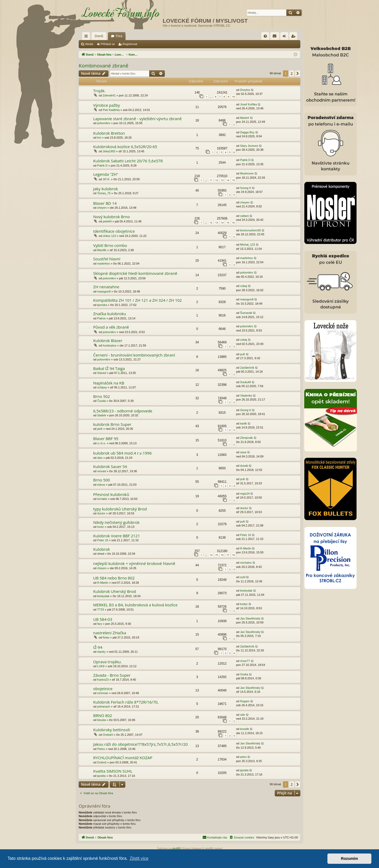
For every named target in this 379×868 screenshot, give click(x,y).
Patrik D (102, 165)
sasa (243, 452)
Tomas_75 (104, 193)
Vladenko (246, 396)
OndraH (108, 735)
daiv (100, 458)
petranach (104, 706)
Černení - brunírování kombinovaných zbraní (134, 355)
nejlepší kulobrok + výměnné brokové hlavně (134, 563)
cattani (244, 216)
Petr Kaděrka (111, 110)
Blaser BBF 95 (106, 438)
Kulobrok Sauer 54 (110, 466)
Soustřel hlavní (107, 259)
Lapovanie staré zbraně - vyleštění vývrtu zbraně (137, 119)
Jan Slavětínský (250, 618)
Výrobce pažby (107, 105)
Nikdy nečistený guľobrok (116, 522)
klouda (101, 720)
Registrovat (130, 44)
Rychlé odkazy (87, 37)
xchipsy (102, 387)
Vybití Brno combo (110, 245)
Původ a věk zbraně (111, 327)
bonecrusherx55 (250, 230)
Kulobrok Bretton (109, 133)
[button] (298, 74)
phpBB (176, 849)
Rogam (245, 701)
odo (242, 715)
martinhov (103, 264)
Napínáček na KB (109, 383)
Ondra (244, 674)
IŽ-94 (98, 647)
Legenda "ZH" (106, 174)
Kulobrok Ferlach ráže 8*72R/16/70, (126, 702)
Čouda (101, 401)
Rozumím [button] (349, 859)
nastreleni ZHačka (110, 633)
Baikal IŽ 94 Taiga (109, 368)
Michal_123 (247, 245)
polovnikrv (104, 123)
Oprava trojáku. (108, 662)
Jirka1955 (109, 151)
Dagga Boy (247, 132)
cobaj (243, 286)
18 (233, 555)
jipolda (101, 776)
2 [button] (292, 73)
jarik (100, 429)
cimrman (103, 693)
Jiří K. (106, 179)
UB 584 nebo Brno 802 (114, 578)
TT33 (101, 609)
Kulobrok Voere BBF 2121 (116, 536)
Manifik (102, 250)
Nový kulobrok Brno (111, 217)
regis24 (245, 494)
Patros (101, 318)
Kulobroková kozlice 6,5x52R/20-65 (125, 147)
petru (243, 757)
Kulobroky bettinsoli (112, 730)
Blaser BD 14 (105, 203)
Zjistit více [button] (139, 858)
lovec (101, 527)
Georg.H (246, 188)
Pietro (101, 749)
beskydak (103, 596)
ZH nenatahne (106, 287)
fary (99, 624)
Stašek (102, 415)
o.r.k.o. (101, 443)
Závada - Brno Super (112, 675)
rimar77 (245, 661)
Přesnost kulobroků (111, 494)
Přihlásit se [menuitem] (285, 37)
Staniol (102, 373)
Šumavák (246, 313)
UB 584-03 (103, 619)
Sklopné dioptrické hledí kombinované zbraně (135, 273)
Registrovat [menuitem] (294, 37)
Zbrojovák (246, 438)
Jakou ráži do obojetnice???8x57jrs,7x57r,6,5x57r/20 (140, 744)
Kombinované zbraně (104, 66)
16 (233, 223)
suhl (243, 577)
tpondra (102, 305)
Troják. (99, 91)
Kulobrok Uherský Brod (114, 591)
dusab (244, 466)
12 (217, 180)
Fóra (119, 36)
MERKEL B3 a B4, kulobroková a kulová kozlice (135, 605)
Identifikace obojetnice (114, 231)
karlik (243, 423)
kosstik (245, 729)
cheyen (102, 208)
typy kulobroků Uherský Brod (120, 509)
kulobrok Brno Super (112, 424)
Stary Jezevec (249, 146)
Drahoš (102, 762)
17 (228, 555)
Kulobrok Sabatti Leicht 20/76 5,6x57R (128, 161)
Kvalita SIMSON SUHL (113, 771)
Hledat (89, 44)
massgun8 (104, 291)
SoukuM (245, 382)
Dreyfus (245, 90)
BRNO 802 (103, 715)
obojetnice (103, 689)
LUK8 (101, 666)
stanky (101, 652)
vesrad (101, 471)
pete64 (107, 221)
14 (228, 180)
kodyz (244, 604)
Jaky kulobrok (106, 189)
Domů (99, 36)
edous (101, 485)
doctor (101, 513)
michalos (246, 563)
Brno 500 (102, 480)
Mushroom (247, 173)
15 (233, 180)
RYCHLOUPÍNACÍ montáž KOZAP (123, 758)
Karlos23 (103, 680)
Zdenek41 (109, 95)
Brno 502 (102, 396)
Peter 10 (103, 540)
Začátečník (247, 368)
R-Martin (246, 548)
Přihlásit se (108, 44)
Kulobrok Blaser (108, 340)
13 (222, 180)
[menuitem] (265, 36)
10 (233, 97)
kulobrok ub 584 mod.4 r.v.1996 (122, 453)
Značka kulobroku (110, 314)
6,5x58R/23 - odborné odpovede (123, 411)
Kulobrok (101, 549)
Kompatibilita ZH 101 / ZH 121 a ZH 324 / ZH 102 (138, 300)
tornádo (102, 499)
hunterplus (109, 345)
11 (211, 180)
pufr (243, 354)
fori (99, 138)
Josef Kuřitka (248, 104)
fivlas (106, 637)
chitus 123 (109, 236)
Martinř (245, 118)
